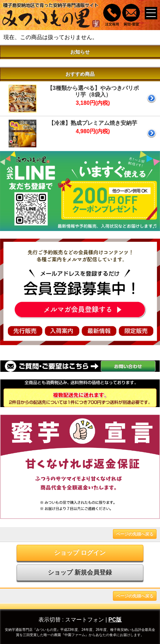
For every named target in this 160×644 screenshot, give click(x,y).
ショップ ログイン (80, 553)
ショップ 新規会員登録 (80, 572)
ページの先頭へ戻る (135, 534)
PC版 (115, 620)
